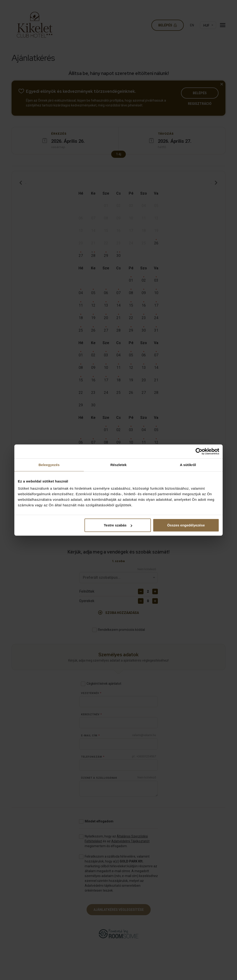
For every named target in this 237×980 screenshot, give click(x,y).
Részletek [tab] (118, 465)
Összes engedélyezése (186, 525)
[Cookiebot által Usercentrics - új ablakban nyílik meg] (199, 451)
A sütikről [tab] (188, 465)
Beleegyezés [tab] (49, 465)
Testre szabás (118, 525)
